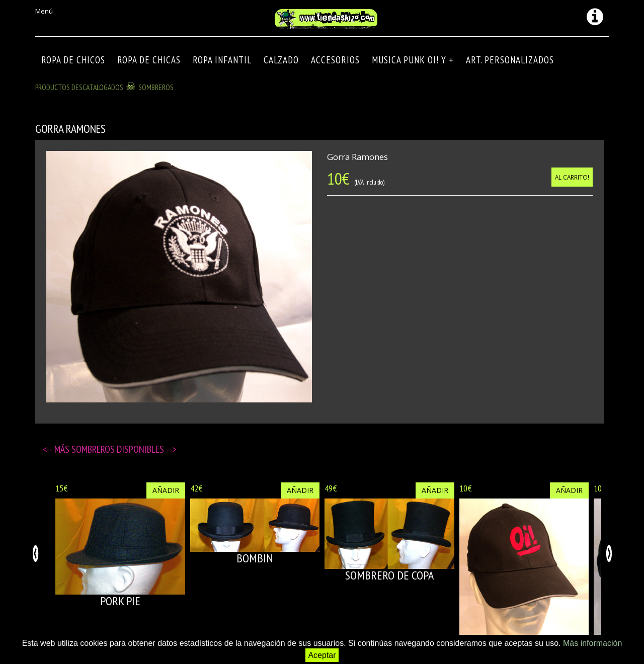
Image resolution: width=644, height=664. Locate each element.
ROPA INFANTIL (222, 60)
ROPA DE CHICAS (149, 60)
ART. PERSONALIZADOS (510, 60)
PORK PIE (120, 601)
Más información (592, 643)
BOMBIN (255, 558)
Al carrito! (572, 177)
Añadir (166, 490)
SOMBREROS (156, 87)
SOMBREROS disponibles (119, 449)
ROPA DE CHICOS (73, 60)
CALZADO (281, 60)
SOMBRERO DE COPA (389, 575)
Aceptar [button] (322, 655)
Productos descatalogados (79, 87)
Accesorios (335, 60)
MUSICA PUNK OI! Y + (413, 60)
